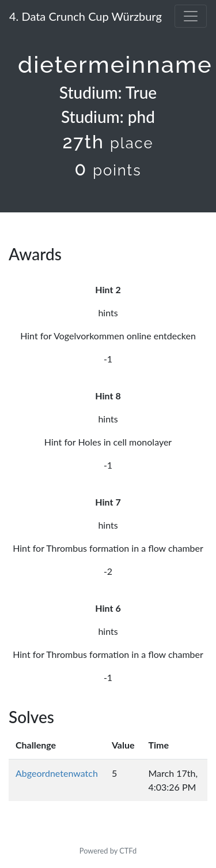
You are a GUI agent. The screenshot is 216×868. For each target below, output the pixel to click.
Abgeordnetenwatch (57, 773)
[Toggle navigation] (191, 16)
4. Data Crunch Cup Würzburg (86, 16)
